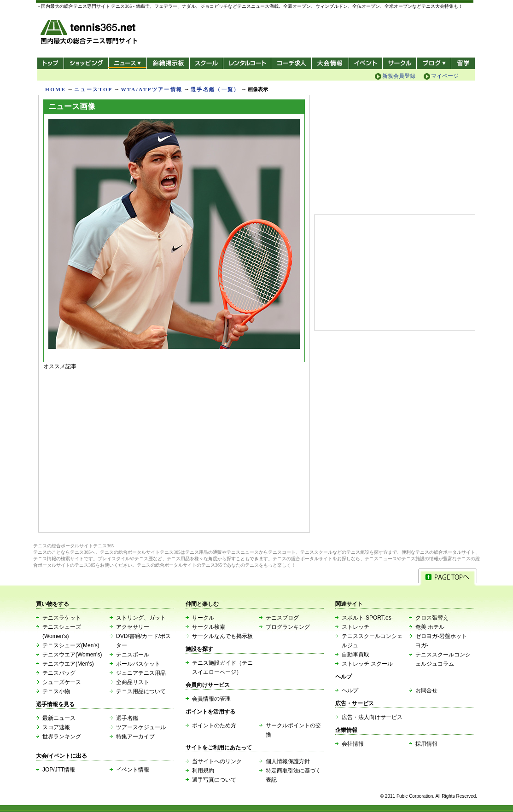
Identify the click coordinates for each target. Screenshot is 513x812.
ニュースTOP (93, 89)
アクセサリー (133, 627)
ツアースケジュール (141, 727)
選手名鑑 (127, 718)
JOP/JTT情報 (59, 770)
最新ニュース (59, 718)
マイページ (445, 76)
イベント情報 (133, 770)
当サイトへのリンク (217, 761)
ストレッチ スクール (367, 664)
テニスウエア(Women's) (72, 655)
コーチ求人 (292, 63)
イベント (366, 63)
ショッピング (86, 63)
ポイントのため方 (214, 725)
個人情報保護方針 (288, 761)
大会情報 (330, 63)
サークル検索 (209, 627)
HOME (55, 89)
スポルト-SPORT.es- (367, 618)
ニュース (127, 63)
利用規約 (203, 771)
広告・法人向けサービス (372, 717)
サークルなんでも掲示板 (222, 636)
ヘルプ (350, 690)
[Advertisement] (174, 449)
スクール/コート (206, 63)
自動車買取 (356, 655)
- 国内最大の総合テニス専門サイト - (90, 33)
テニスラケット (62, 618)
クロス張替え (432, 618)
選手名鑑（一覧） (215, 89)
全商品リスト (133, 682)
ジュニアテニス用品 (141, 673)
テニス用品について (141, 691)
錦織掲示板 (168, 63)
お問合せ (426, 690)
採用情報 (426, 744)
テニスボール (133, 655)
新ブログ (434, 63)
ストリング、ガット (141, 618)
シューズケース (62, 682)
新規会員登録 (399, 76)
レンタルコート (248, 63)
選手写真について (214, 780)
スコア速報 (56, 727)
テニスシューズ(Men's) (71, 645)
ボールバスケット (138, 664)
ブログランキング (288, 627)
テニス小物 (56, 691)
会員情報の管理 (211, 699)
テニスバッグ (59, 673)
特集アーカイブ (135, 737)
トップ (50, 63)
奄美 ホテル (430, 627)
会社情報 (353, 744)
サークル (399, 63)
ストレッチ (356, 627)
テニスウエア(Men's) (68, 664)
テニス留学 (463, 63)
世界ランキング (62, 737)
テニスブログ (282, 618)
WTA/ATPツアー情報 (152, 89)
